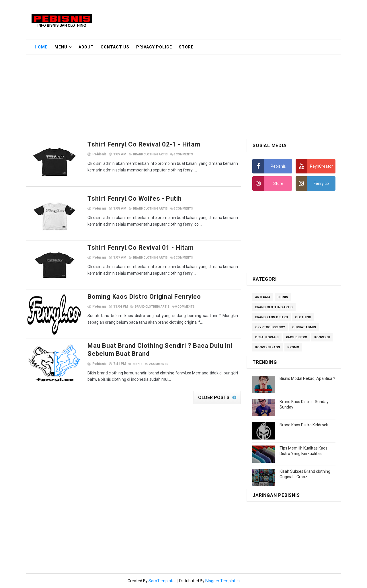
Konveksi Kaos (268, 347)
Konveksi (322, 337)
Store (186, 47)
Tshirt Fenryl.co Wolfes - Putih (135, 199)
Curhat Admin (304, 327)
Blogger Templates (222, 581)
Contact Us (115, 47)
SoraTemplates (163, 581)
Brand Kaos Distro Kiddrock (304, 425)
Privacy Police (154, 47)
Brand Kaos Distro (272, 317)
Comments (183, 154)
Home (41, 47)
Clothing (303, 317)
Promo (293, 347)
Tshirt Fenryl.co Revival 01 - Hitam (141, 248)
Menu (61, 47)
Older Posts (214, 397)
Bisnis (138, 364)
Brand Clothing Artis (150, 154)
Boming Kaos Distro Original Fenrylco (144, 297)
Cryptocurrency (270, 327)
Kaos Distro (296, 337)
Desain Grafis (267, 337)
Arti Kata (263, 297)
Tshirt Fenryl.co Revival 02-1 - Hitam (144, 144)
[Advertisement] (236, 19)
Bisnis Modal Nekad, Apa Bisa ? (307, 378)
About (86, 47)
